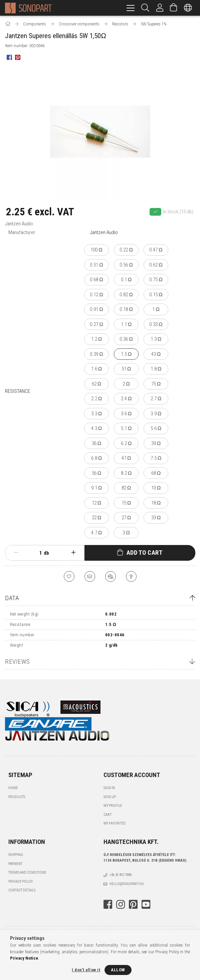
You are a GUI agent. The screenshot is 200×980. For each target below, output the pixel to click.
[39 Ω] (156, 444)
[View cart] (174, 8)
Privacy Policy (21, 882)
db (46, 553)
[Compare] (111, 576)
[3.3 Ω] (96, 414)
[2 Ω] (126, 384)
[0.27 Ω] (96, 324)
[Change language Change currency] (188, 8)
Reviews (18, 662)
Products (17, 797)
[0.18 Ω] (126, 309)
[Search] (145, 8)
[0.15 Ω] (156, 295)
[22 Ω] (96, 518)
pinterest (133, 904)
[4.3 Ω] (96, 428)
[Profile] (160, 8)
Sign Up (110, 797)
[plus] (73, 553)
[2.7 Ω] (156, 399)
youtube (146, 904)
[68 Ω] (156, 473)
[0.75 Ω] (156, 280)
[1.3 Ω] (156, 339)
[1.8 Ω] (156, 369)
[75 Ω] (156, 384)
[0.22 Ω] (126, 250)
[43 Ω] (156, 354)
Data (12, 598)
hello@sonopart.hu (127, 884)
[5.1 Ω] (126, 428)
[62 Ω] (96, 384)
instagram (121, 904)
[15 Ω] (126, 503)
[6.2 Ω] (126, 444)
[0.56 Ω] (126, 265)
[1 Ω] (156, 309)
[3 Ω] (126, 533)
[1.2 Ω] (96, 339)
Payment (15, 864)
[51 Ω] (126, 369)
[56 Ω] (96, 473)
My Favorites (115, 823)
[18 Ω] (156, 503)
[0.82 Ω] (126, 295)
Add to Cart (145, 553)
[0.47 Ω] (156, 250)
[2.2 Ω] (96, 399)
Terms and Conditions (27, 873)
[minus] (16, 553)
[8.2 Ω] (126, 473)
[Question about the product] (131, 576)
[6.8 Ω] (96, 458)
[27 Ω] (126, 518)
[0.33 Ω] (156, 324)
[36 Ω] (96, 444)
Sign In (109, 788)
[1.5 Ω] (126, 354)
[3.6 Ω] (126, 414)
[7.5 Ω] (156, 458)
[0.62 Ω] (156, 265)
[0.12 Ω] (96, 295)
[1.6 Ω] (96, 369)
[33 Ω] (156, 518)
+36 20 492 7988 (121, 875)
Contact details (22, 890)
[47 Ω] (126, 458)
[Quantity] (37, 553)
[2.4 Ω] (126, 399)
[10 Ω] (156, 488)
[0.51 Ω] (96, 265)
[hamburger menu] (131, 8)
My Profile (113, 806)
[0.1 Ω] (126, 280)
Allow (118, 970)
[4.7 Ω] (96, 533)
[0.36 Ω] (126, 339)
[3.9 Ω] (156, 414)
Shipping (16, 855)
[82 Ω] (126, 488)
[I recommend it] (90, 576)
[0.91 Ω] (96, 309)
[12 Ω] (96, 503)
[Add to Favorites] (69, 576)
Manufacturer (22, 232)
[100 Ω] (96, 250)
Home (13, 788)
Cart (108, 815)
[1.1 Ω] (126, 324)
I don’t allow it (86, 970)
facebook (108, 904)
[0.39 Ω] (96, 354)
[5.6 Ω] (156, 428)
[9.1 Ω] (96, 488)
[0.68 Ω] (96, 280)
